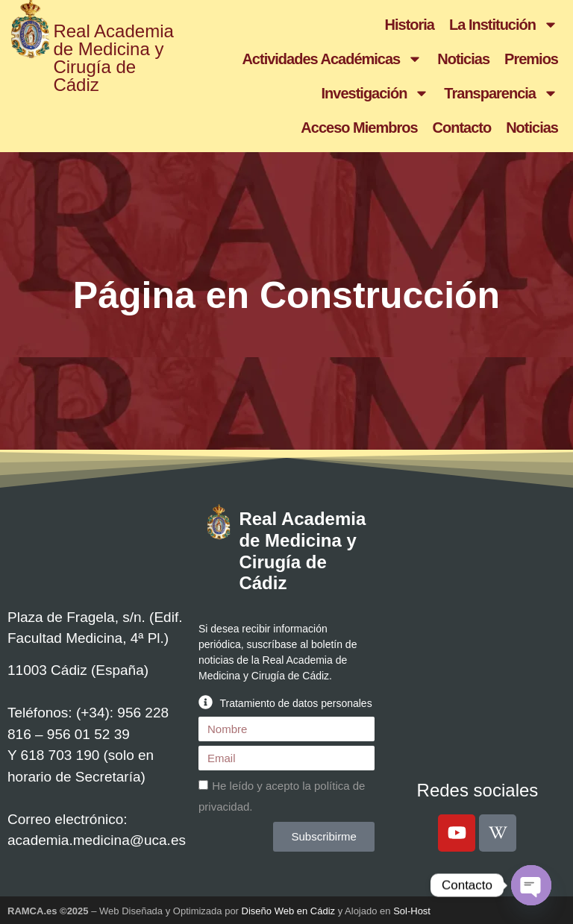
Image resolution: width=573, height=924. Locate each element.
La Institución (504, 25)
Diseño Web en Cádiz (289, 911)
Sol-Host (412, 911)
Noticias (463, 59)
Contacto (462, 128)
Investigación (376, 93)
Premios (531, 59)
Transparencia (501, 93)
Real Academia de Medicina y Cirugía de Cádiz (113, 58)
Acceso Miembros (359, 128)
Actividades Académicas (332, 59)
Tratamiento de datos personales (295, 703)
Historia (410, 25)
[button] (286, 702)
